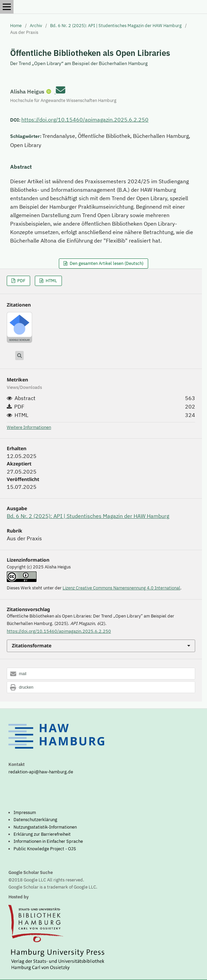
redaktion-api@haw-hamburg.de (41, 772)
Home (16, 26)
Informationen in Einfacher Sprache (48, 841)
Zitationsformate (32, 645)
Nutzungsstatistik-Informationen (45, 827)
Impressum (25, 812)
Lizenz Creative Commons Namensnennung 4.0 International (121, 588)
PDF (21, 281)
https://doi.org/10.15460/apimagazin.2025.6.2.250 (85, 120)
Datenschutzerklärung (35, 819)
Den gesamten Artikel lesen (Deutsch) (106, 263)
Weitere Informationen (29, 427)
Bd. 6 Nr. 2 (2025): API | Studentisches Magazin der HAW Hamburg (116, 26)
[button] (101, 674)
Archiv (36, 26)
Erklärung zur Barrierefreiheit (42, 834)
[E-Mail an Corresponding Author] (61, 90)
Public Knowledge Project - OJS (45, 849)
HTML (51, 281)
